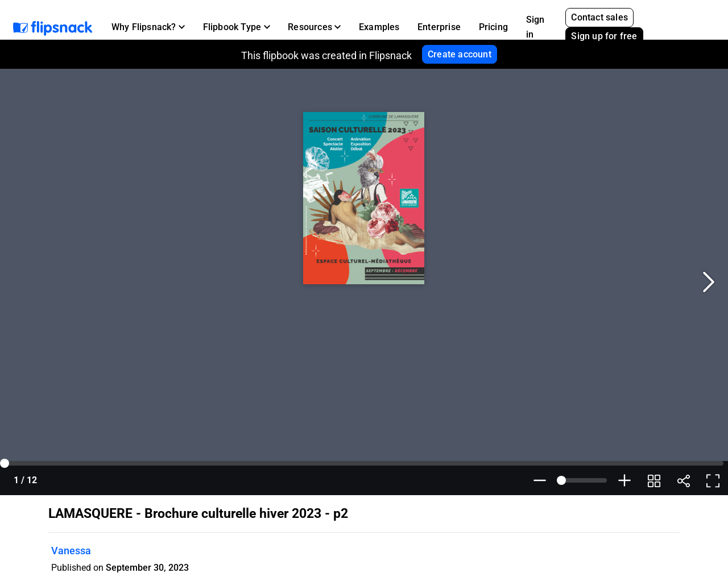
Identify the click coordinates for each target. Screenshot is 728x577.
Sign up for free (604, 36)
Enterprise (439, 27)
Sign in (535, 27)
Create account (460, 54)
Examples (379, 27)
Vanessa (71, 551)
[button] (148, 27)
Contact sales (599, 17)
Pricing (493, 27)
